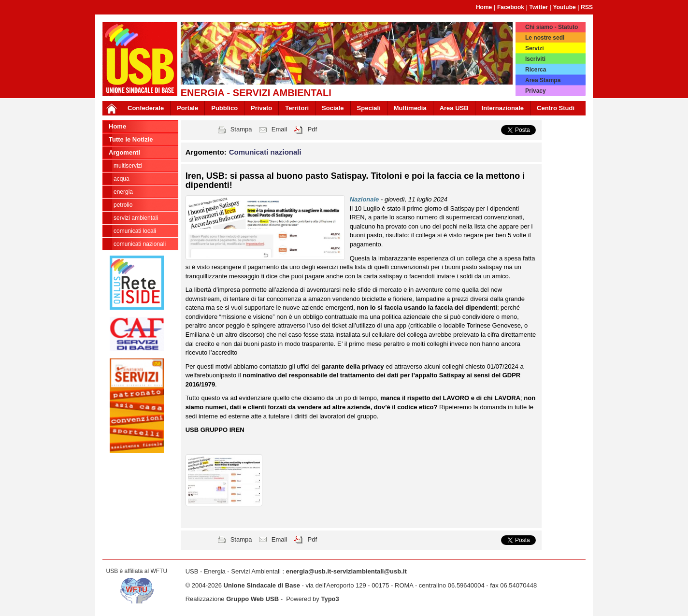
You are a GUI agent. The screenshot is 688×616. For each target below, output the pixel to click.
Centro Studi (556, 108)
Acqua (122, 179)
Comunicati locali (135, 231)
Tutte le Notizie (131, 139)
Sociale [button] (333, 108)
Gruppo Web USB (252, 599)
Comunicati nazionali (140, 244)
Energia (123, 192)
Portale (187, 108)
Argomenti (124, 152)
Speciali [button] (369, 108)
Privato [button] (261, 108)
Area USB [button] (454, 108)
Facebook (511, 7)
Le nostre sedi (545, 38)
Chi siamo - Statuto (552, 27)
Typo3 (330, 599)
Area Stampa (543, 80)
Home (484, 7)
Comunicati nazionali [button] (265, 152)
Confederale (146, 108)
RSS (587, 7)
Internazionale (503, 108)
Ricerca (536, 70)
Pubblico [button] (224, 108)
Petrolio (123, 205)
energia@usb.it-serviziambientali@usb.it (346, 571)
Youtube (565, 7)
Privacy (536, 91)
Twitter (539, 7)
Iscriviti (535, 59)
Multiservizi (128, 166)
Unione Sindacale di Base (262, 585)
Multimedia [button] (410, 108)
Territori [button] (297, 108)
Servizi (535, 48)
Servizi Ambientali (136, 218)
